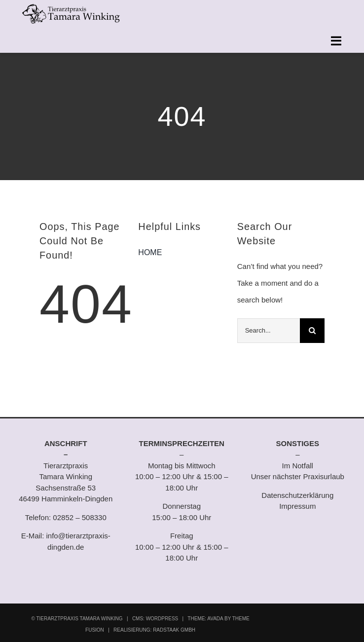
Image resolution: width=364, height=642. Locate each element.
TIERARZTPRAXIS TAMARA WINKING (79, 619)
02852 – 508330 (79, 517)
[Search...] (269, 331)
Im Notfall (298, 466)
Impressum (297, 506)
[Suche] (312, 331)
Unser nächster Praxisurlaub (298, 476)
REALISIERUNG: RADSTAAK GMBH (154, 630)
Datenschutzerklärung (297, 495)
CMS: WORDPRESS (155, 619)
